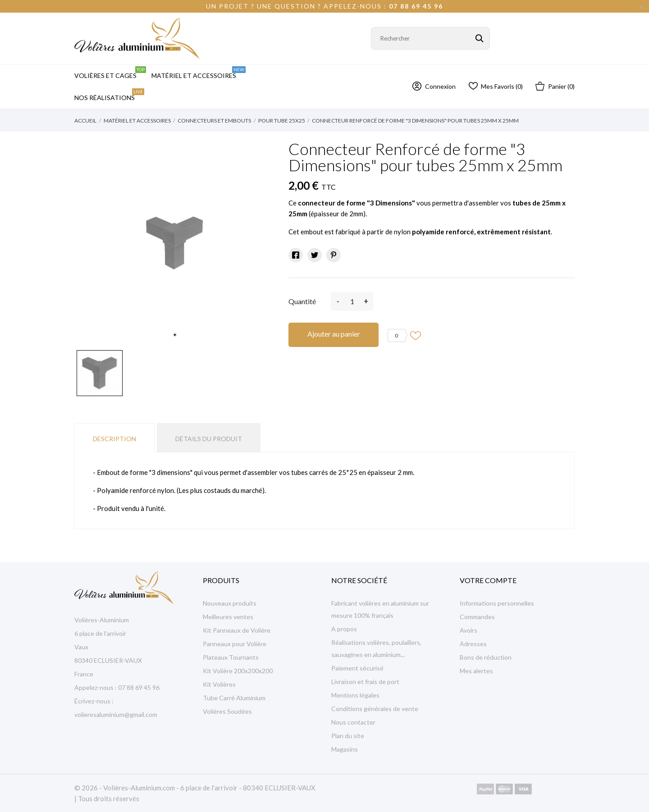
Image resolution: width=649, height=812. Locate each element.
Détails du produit (209, 439)
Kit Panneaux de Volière (237, 630)
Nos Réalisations (109, 95)
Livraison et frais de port (365, 682)
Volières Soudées (227, 711)
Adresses (473, 644)
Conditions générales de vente (375, 709)
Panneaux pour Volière (235, 644)
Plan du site (348, 736)
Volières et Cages (110, 73)
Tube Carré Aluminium (234, 698)
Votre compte (488, 580)
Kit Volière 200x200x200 (238, 671)
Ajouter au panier (334, 334)
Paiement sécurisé (357, 668)
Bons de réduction (486, 657)
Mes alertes (476, 671)
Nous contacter (353, 722)
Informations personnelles (497, 603)
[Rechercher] (430, 38)
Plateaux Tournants (231, 657)
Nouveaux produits (230, 603)
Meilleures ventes (228, 617)
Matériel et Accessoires (199, 73)
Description (114, 439)
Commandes (477, 617)
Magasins (345, 749)
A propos (344, 629)
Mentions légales (355, 695)
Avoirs (468, 630)
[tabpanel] (175, 243)
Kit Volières (219, 684)
